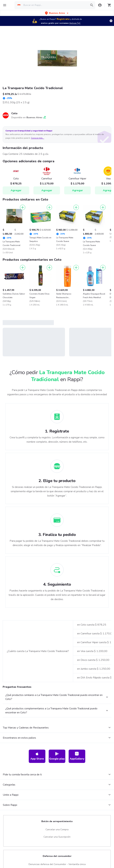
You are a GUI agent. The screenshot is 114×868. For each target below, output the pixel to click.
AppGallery (77, 756)
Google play (57, 756)
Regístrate (63, 19)
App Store (37, 756)
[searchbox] (55, 5)
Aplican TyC (75, 23)
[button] (57, 13)
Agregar (16, 190)
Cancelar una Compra (57, 830)
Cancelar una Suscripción (57, 837)
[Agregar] (23, 207)
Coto (14, 113)
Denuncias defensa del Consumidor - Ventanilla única (57, 864)
